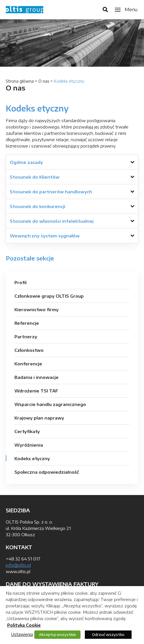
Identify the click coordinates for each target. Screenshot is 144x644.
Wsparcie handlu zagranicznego (50, 404)
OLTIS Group (25, 10)
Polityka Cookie (24, 625)
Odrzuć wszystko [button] (108, 634)
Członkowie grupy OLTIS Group (49, 296)
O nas (44, 81)
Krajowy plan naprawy (39, 418)
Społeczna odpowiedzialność (47, 472)
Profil (20, 282)
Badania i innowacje (37, 377)
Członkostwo (29, 350)
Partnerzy (26, 337)
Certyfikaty (27, 431)
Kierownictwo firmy (37, 309)
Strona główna (20, 81)
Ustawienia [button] (22, 634)
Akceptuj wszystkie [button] (57, 634)
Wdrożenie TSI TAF (36, 391)
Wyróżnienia (29, 445)
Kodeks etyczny (32, 458)
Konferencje (28, 364)
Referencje (27, 323)
